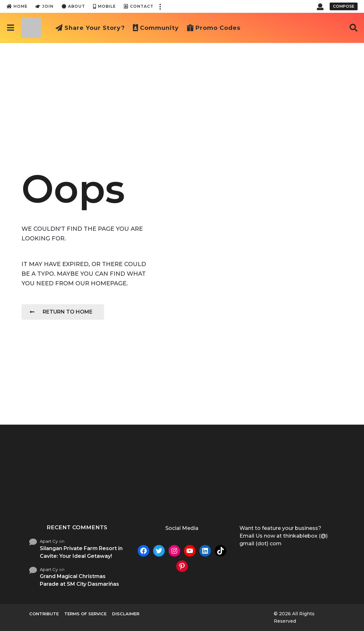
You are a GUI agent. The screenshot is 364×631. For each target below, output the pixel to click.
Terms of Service (85, 614)
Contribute (44, 614)
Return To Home (61, 312)
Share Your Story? (90, 28)
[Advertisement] (182, 91)
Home (17, 6)
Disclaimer (126, 614)
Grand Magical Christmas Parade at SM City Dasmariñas (79, 580)
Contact (139, 6)
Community (156, 28)
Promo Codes (214, 28)
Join (45, 6)
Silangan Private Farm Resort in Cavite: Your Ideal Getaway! (81, 552)
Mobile (104, 6)
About (73, 6)
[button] (160, 6)
